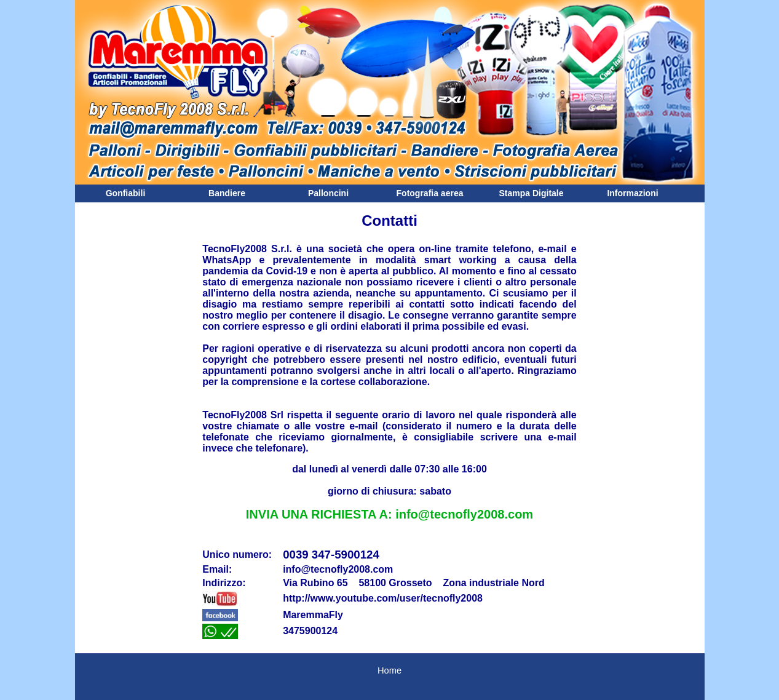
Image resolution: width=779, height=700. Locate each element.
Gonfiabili (126, 193)
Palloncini (328, 193)
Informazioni (632, 193)
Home (390, 670)
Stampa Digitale (531, 193)
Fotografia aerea (430, 193)
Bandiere (227, 193)
